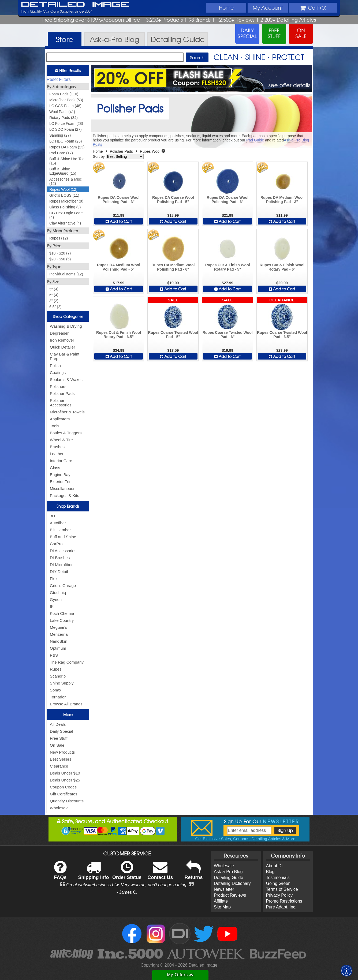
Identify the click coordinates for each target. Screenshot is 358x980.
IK (52, 606)
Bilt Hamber (60, 530)
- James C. (127, 892)
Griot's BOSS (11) (64, 195)
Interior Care (61, 461)
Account (268, 8)
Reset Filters (59, 79)
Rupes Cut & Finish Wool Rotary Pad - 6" (282, 267)
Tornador (58, 697)
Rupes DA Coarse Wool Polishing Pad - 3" (119, 200)
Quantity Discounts (67, 801)
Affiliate (221, 901)
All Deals (58, 724)
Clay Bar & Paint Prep (65, 356)
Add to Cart (119, 221)
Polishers (58, 386)
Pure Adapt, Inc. (281, 907)
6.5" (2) (55, 307)
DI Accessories (63, 551)
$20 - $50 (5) (60, 259)
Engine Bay (60, 475)
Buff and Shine (63, 537)
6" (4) (54, 295)
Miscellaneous (63, 489)
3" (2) (54, 301)
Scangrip (58, 676)
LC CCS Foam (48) (65, 106)
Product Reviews (230, 895)
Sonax (56, 690)
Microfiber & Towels (67, 412)
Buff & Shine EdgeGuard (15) (63, 171)
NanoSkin (59, 641)
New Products (62, 752)
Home (226, 8)
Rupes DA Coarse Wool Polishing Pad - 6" (228, 200)
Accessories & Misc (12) (66, 181)
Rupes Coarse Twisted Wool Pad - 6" (228, 335)
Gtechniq (58, 592)
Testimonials (278, 878)
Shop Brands (68, 506)
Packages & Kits (64, 495)
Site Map (222, 907)
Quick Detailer (62, 347)
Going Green (278, 883)
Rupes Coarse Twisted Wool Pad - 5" (173, 335)
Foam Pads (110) (64, 94)
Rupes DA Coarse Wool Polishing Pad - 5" (173, 200)
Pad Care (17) (61, 153)
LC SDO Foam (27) (66, 129)
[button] (346, 971)
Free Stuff (59, 738)
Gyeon (56, 599)
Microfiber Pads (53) (66, 100)
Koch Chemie (62, 613)
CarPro (56, 544)
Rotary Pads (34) (64, 118)
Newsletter (224, 889)
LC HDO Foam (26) (66, 141)
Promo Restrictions (284, 901)
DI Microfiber (61, 565)
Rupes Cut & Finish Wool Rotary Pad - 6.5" (119, 335)
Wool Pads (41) (62, 112)
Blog (270, 872)
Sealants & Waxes (66, 379)
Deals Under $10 (65, 773)
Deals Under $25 (65, 780)
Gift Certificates (64, 794)
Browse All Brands (66, 704)
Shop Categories (68, 316)
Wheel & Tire (61, 440)
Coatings (58, 373)
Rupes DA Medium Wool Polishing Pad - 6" (173, 267)
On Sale (57, 745)
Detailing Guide (228, 878)
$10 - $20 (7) (60, 253)
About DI (274, 866)
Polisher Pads (62, 393)
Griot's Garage (63, 586)
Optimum (58, 648)
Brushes (57, 447)
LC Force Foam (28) (66, 124)
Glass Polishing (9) (65, 207)
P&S (54, 655)
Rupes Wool (150, 151)
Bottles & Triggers (66, 433)
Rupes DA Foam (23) (67, 147)
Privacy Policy (279, 895)
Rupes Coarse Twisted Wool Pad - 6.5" (282, 335)
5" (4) (54, 289)
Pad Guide (255, 140)
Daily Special (61, 731)
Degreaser (59, 333)
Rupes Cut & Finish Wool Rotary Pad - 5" (228, 267)
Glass (55, 468)
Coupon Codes (63, 787)
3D (52, 516)
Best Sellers (61, 759)
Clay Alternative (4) (65, 223)
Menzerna (59, 634)
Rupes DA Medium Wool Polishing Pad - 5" (119, 267)
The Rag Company (67, 662)
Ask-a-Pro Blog (228, 872)
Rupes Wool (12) (63, 189)
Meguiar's (59, 627)
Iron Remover (62, 340)
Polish (55, 366)
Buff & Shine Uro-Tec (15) (67, 161)
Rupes (56, 669)
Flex (54, 579)
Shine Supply (62, 683)
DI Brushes (60, 558)
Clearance (59, 766)
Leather (57, 454)
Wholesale (59, 808)
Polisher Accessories (61, 403)
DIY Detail (59, 572)
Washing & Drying (66, 326)
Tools (55, 426)
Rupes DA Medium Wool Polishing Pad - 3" (282, 200)
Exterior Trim (61, 482)
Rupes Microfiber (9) (66, 201)
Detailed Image (75, 5)
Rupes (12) (59, 238)
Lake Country (62, 620)
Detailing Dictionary (232, 883)
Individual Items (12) (66, 274)
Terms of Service (282, 889)
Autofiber (58, 523)
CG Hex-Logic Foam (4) (66, 215)
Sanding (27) (60, 135)
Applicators (60, 419)
